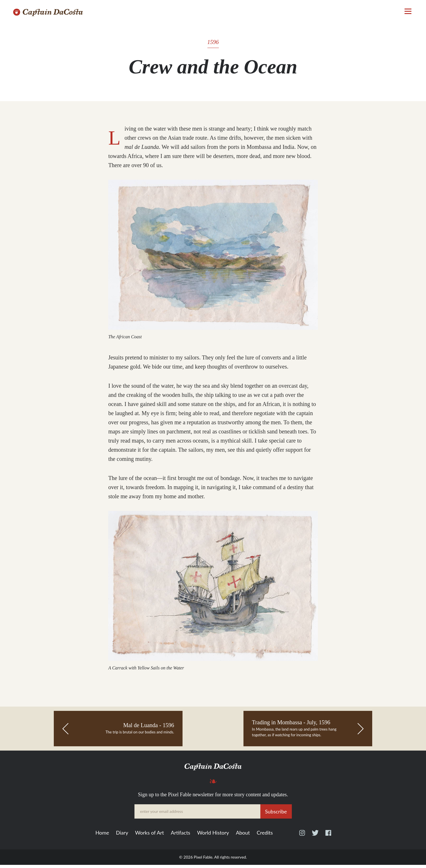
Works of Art (149, 836)
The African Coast (124, 338)
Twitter (315, 839)
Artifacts (181, 836)
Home (102, 836)
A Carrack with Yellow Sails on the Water (145, 671)
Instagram (302, 839)
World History (213, 836)
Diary (122, 836)
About (243, 836)
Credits (265, 836)
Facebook (328, 839)
